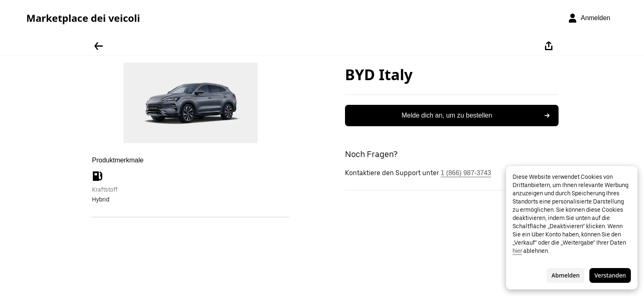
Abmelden (566, 275)
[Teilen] (549, 46)
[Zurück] (99, 46)
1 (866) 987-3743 (466, 173)
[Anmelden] (589, 18)
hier (517, 251)
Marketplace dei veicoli (83, 18)
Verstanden (610, 275)
